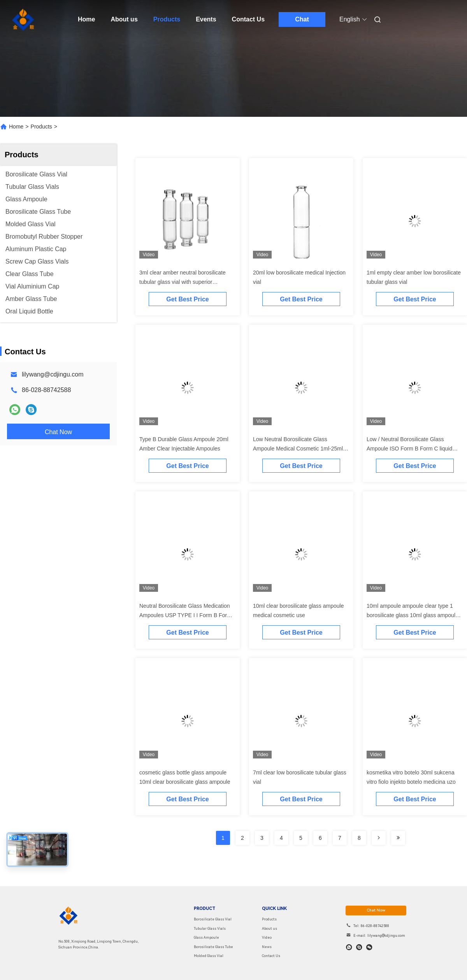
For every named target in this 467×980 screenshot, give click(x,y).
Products (167, 19)
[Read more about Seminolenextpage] (379, 838)
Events (206, 19)
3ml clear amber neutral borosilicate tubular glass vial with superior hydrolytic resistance (183, 282)
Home (86, 19)
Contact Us (248, 19)
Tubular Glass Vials (210, 929)
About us (124, 19)
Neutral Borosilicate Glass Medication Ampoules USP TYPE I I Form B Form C (185, 615)
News (267, 947)
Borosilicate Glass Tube (213, 947)
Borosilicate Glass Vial (213, 919)
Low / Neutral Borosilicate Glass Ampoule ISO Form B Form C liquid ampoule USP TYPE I (409, 449)
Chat (302, 19)
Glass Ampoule (206, 938)
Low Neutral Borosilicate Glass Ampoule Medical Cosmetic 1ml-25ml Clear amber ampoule (298, 449)
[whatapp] (349, 947)
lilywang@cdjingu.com (53, 374)
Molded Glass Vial (209, 956)
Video (267, 938)
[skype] (359, 947)
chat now (376, 910)
